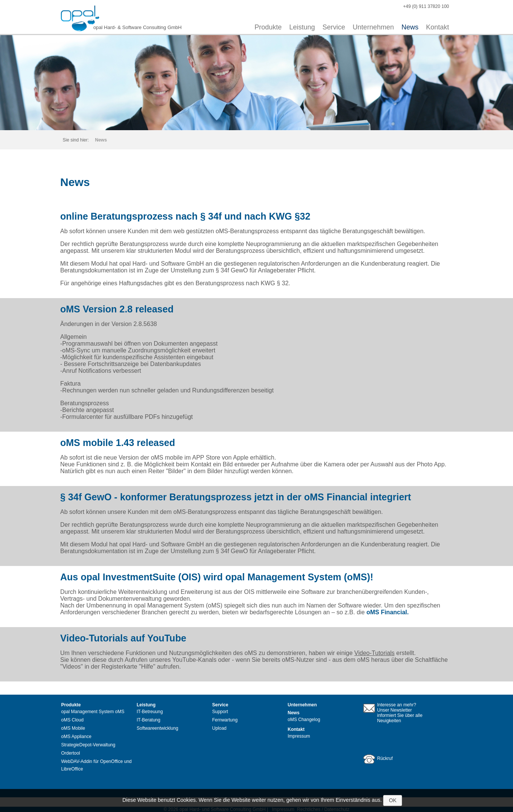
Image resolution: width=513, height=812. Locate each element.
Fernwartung (225, 720)
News (410, 27)
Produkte (268, 27)
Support (220, 712)
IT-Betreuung (150, 712)
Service (334, 27)
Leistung (302, 27)
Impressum (299, 736)
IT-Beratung (149, 720)
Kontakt (437, 27)
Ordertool (71, 753)
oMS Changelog (304, 720)
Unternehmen (373, 27)
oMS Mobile (73, 728)
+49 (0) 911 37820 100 (426, 6)
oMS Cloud (72, 720)
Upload (219, 728)
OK (393, 800)
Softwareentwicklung (157, 728)
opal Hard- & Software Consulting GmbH (137, 27)
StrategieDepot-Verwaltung (88, 745)
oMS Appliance (76, 737)
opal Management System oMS (93, 712)
